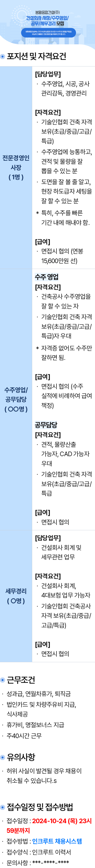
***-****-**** (51, 863)
